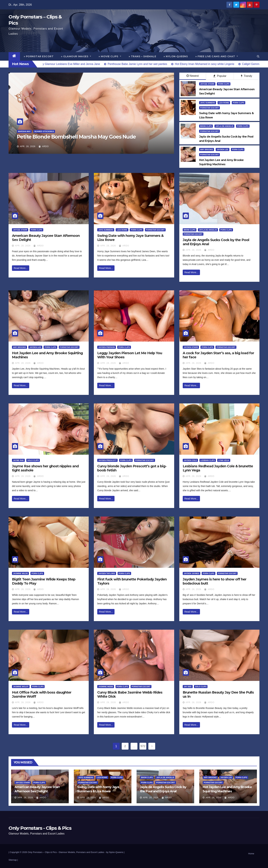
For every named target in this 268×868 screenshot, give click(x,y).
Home (251, 854)
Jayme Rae (18, 460)
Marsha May (24, 131)
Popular (220, 76)
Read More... (21, 268)
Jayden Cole (190, 460)
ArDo (44, 146)
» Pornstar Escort (39, 56)
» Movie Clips (110, 56)
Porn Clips (224, 84)
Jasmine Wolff (21, 687)
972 (143, 746)
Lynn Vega (224, 460)
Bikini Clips (206, 126)
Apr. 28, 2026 (28, 146)
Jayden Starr (191, 347)
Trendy (247, 76)
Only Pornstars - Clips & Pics (40, 828)
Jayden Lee (223, 150)
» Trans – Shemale (142, 56)
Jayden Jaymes (192, 573)
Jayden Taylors (107, 573)
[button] (258, 56)
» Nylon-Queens (176, 56)
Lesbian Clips (208, 460)
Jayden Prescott (107, 460)
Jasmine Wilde (20, 573)
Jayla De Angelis (225, 126)
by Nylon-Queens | (115, 852)
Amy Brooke (207, 150)
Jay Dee (188, 687)
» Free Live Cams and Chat (217, 56)
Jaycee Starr (207, 84)
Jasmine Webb (106, 687)
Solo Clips (33, 460)
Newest (193, 76)
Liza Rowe (224, 103)
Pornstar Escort (210, 108)
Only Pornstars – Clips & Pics (42, 852)
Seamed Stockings (44, 131)
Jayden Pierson (106, 347)
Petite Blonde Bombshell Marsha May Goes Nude (76, 137)
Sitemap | (13, 860)
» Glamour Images (76, 56)
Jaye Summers (208, 103)
